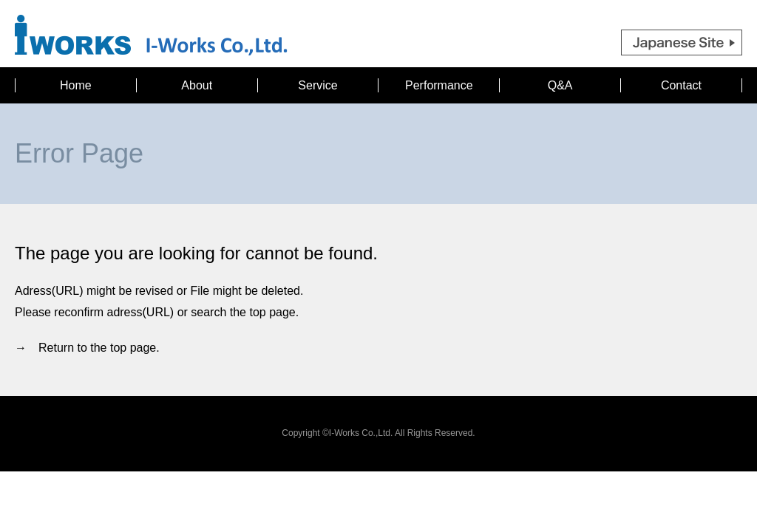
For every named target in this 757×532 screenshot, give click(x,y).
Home (76, 85)
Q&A (560, 85)
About (197, 85)
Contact (681, 85)
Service (318, 85)
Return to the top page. (99, 348)
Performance (439, 85)
